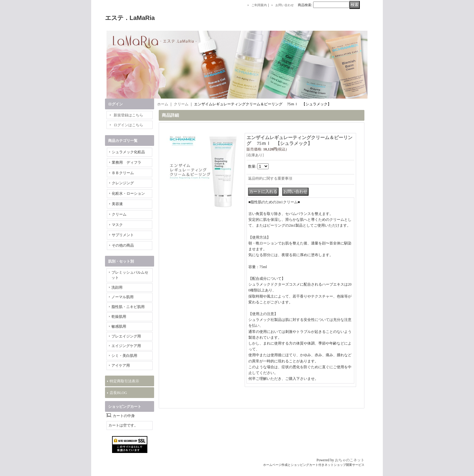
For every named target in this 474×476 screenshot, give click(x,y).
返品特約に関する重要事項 (270, 178)
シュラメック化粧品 (128, 152)
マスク (117, 225)
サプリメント (123, 235)
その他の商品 (123, 245)
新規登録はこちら (128, 115)
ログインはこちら (128, 125)
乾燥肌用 (119, 317)
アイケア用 (121, 365)
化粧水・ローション (128, 193)
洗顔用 (117, 287)
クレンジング (123, 183)
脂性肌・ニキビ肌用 (128, 307)
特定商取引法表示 (124, 381)
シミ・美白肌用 (124, 356)
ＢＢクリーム (123, 173)
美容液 (117, 204)
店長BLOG (118, 393)
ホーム (163, 104)
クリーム (119, 214)
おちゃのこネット (350, 460)
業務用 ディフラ (126, 162)
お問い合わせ (285, 5)
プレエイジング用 (126, 336)
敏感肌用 (119, 326)
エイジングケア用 (126, 346)
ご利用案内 (259, 5)
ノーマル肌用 (122, 297)
